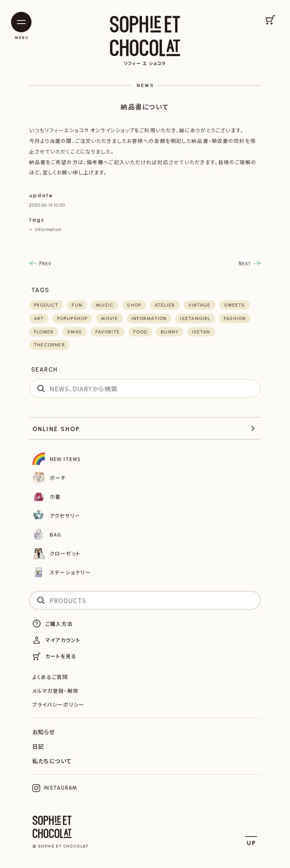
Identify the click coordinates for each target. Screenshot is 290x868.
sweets (235, 305)
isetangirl (195, 318)
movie (110, 318)
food (140, 332)
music (105, 305)
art (39, 318)
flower (44, 332)
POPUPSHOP (72, 318)
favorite (108, 332)
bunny (170, 332)
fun (77, 305)
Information (48, 229)
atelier (165, 305)
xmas (74, 332)
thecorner (49, 345)
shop (134, 305)
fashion (235, 318)
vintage (200, 305)
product (46, 305)
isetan (201, 332)
